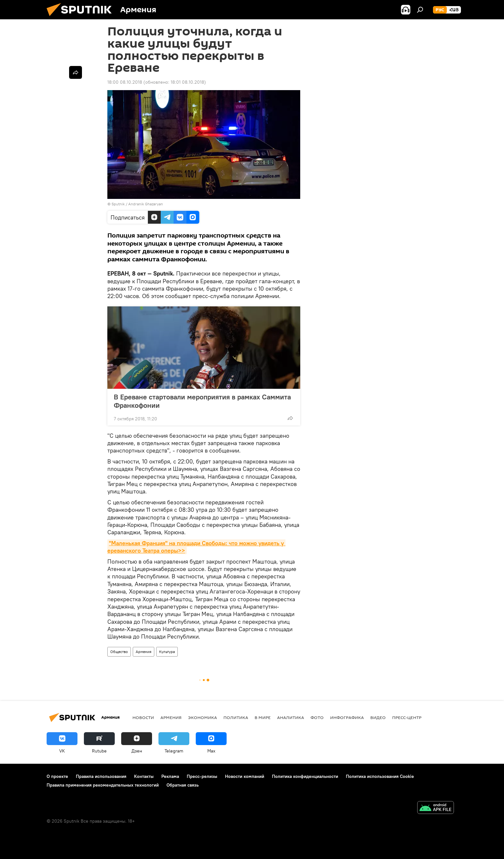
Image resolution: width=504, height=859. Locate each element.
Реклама (170, 776)
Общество (119, 652)
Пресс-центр (407, 717)
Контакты (144, 776)
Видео (378, 717)
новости (143, 717)
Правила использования (101, 776)
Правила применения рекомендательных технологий (103, 785)
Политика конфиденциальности (305, 776)
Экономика (203, 717)
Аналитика (291, 717)
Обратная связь (183, 785)
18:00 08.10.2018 (125, 82)
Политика (236, 717)
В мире (263, 717)
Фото (317, 717)
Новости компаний (245, 776)
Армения (144, 652)
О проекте (57, 776)
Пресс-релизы (202, 776)
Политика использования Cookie (380, 776)
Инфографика (347, 717)
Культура (167, 652)
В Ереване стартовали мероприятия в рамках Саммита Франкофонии (202, 401)
